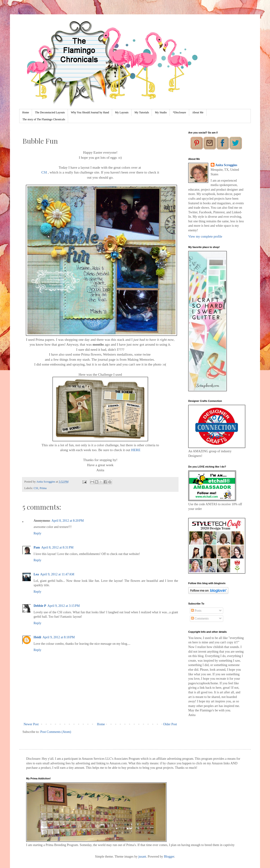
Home (26, 112)
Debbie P (40, 606)
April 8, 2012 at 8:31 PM (57, 547)
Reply (37, 533)
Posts (196, 611)
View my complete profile (205, 237)
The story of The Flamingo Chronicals (44, 119)
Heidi (37, 637)
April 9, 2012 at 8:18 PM (59, 637)
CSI (44, 172)
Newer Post (31, 724)
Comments (200, 618)
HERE (136, 450)
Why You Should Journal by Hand (90, 112)
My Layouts (122, 112)
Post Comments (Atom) (56, 732)
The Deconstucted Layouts (50, 112)
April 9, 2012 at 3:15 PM (64, 606)
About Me (198, 112)
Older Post (170, 724)
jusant (142, 857)
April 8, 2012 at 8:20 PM (68, 521)
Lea (36, 574)
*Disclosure (179, 112)
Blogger (169, 857)
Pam (37, 547)
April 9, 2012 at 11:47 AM (57, 574)
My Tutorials (142, 112)
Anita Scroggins (226, 165)
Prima (43, 488)
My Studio (161, 112)
